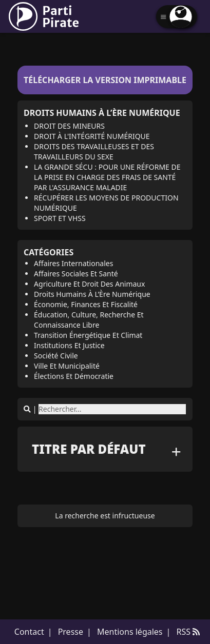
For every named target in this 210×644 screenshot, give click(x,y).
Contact (29, 632)
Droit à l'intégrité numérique (92, 136)
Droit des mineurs (69, 126)
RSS (188, 632)
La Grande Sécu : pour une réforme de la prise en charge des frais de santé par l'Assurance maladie (107, 177)
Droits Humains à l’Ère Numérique (102, 113)
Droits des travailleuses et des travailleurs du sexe (94, 152)
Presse (71, 632)
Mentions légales (130, 632)
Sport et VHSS (60, 218)
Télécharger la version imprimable (105, 80)
